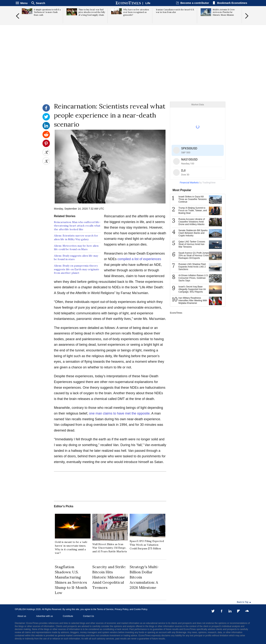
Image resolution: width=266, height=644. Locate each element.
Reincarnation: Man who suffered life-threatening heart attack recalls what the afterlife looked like (77, 226)
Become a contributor (195, 3)
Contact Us (88, 616)
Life (148, 3)
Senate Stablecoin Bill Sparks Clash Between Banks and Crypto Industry (193, 233)
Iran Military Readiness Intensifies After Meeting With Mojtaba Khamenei (193, 301)
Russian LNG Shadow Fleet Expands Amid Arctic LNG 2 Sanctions (192, 267)
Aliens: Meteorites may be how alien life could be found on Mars (76, 248)
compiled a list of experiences (139, 259)
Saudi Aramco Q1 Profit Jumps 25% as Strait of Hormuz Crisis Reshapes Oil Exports (194, 255)
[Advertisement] (133, 73)
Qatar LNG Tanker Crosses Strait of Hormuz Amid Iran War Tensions (192, 244)
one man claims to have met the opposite (119, 413)
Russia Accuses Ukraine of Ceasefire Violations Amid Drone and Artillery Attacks (192, 222)
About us (22, 616)
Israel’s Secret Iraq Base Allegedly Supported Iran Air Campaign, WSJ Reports (192, 289)
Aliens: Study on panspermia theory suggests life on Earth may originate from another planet (77, 269)
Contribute (68, 616)
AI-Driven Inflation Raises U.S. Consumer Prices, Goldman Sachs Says (193, 278)
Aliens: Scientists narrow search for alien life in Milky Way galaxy (76, 237)
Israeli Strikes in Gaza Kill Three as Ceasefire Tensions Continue (193, 199)
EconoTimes (176, 313)
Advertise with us (44, 616)
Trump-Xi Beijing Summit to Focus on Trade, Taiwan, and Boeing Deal (193, 210)
